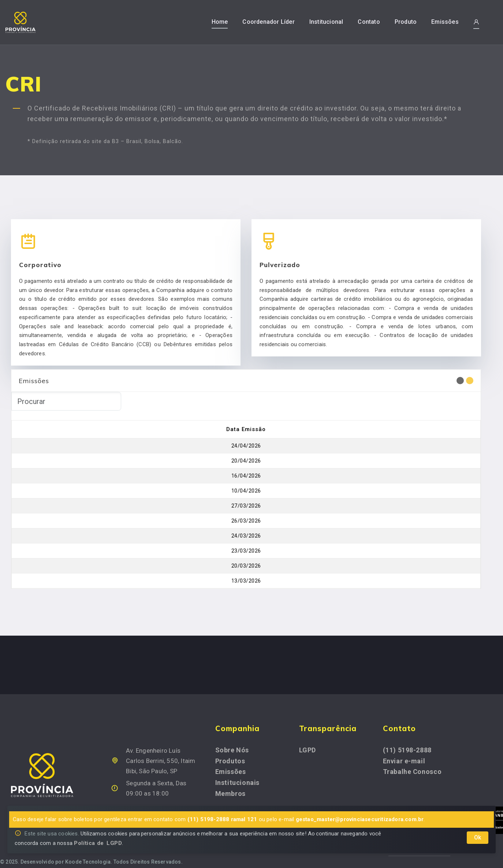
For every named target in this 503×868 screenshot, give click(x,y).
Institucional (326, 22)
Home (220, 22)
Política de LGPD (98, 843)
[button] (476, 22)
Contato (369, 22)
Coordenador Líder (268, 22)
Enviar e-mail (404, 752)
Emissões (445, 22)
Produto (406, 22)
